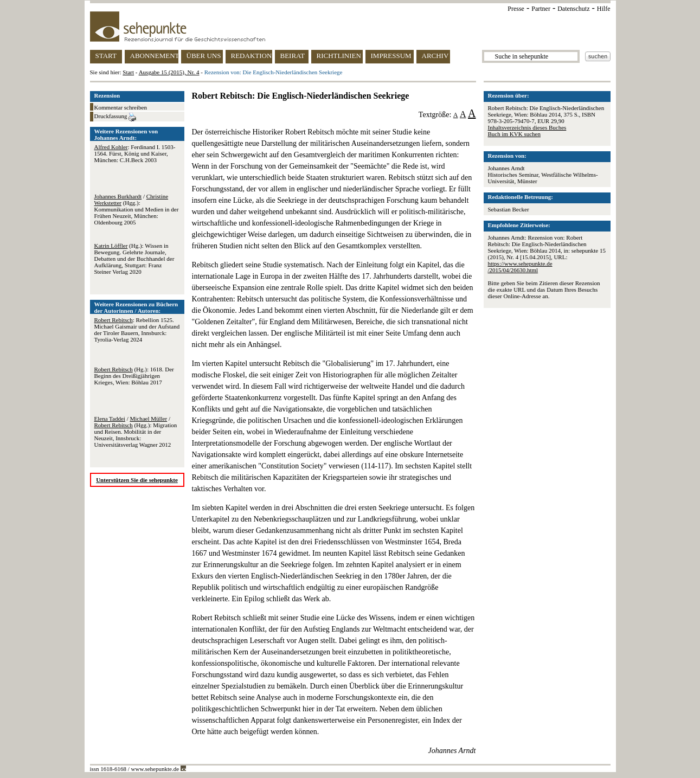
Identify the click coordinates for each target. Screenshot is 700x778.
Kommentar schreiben (121, 107)
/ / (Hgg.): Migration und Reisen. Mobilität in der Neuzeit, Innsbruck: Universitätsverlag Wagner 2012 (136, 432)
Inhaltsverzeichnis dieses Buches (527, 127)
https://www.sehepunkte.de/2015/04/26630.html (520, 267)
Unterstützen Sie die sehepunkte (137, 480)
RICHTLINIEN (339, 56)
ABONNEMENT (154, 56)
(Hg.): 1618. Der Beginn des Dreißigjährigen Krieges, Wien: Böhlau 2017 (134, 376)
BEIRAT (293, 56)
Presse (516, 9)
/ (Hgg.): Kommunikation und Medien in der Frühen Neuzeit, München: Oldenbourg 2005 (137, 209)
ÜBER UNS (204, 56)
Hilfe (604, 9)
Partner (541, 9)
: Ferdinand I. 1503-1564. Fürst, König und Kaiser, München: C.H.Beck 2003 (135, 153)
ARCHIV (435, 56)
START (106, 56)
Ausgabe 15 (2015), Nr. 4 (169, 72)
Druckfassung (115, 117)
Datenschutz (573, 9)
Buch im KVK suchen (514, 134)
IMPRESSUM (391, 56)
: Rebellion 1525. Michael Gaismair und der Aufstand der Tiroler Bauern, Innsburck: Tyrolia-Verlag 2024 (137, 330)
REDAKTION (252, 56)
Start (128, 72)
